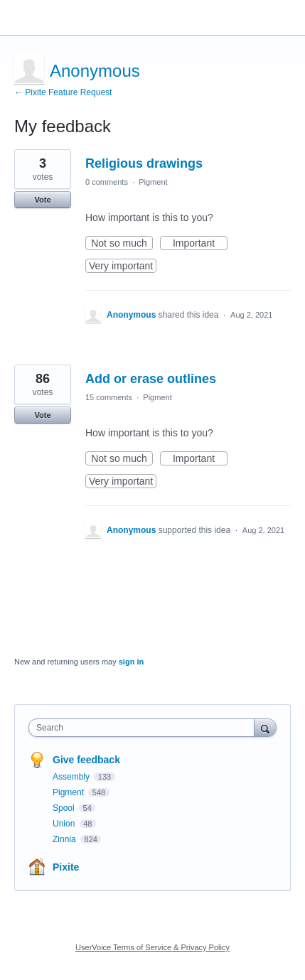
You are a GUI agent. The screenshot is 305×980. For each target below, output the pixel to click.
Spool (65, 808)
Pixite (66, 867)
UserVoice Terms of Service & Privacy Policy (152, 947)
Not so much (122, 244)
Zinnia (65, 839)
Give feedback (86, 760)
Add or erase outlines (151, 379)
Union (65, 824)
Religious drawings (144, 163)
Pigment (153, 182)
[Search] (265, 727)
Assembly (72, 777)
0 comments (107, 182)
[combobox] (145, 728)
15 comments (109, 397)
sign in (131, 662)
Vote (42, 200)
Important (200, 244)
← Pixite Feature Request (63, 92)
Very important (123, 266)
